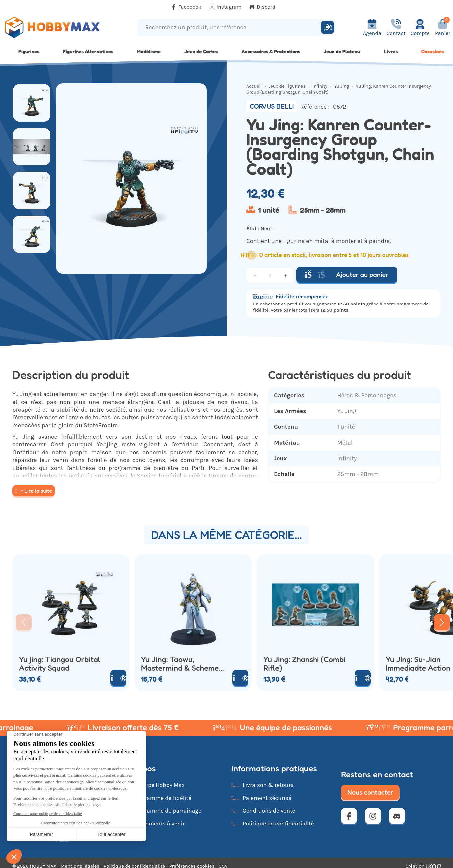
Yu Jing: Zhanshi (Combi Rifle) (305, 664)
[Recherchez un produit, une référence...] (230, 27)
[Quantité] (270, 275)
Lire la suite (34, 491)
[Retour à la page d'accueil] (57, 27)
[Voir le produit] (118, 678)
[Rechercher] (328, 27)
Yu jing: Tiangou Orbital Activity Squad (60, 664)
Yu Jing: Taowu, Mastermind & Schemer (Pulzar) (181, 664)
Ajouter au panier (347, 275)
